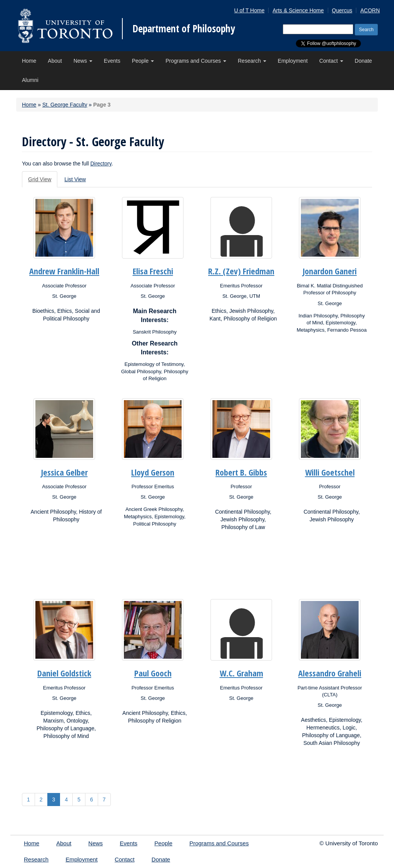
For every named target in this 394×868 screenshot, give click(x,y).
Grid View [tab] (40, 179)
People (143, 61)
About (55, 61)
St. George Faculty (65, 105)
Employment (293, 61)
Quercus (342, 10)
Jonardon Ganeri (330, 271)
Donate (363, 61)
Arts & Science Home (298, 10)
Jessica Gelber (64, 472)
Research (252, 61)
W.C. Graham (241, 673)
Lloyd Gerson (153, 472)
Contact (331, 61)
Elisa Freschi (153, 271)
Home (29, 61)
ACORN (370, 10)
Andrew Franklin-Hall (64, 271)
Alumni (30, 80)
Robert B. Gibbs (241, 472)
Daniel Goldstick (64, 673)
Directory (101, 164)
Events (112, 61)
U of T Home (250, 10)
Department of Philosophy (184, 28)
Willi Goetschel (330, 472)
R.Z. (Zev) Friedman (241, 271)
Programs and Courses (196, 61)
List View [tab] (75, 179)
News (83, 61)
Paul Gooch (153, 673)
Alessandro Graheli (330, 673)
